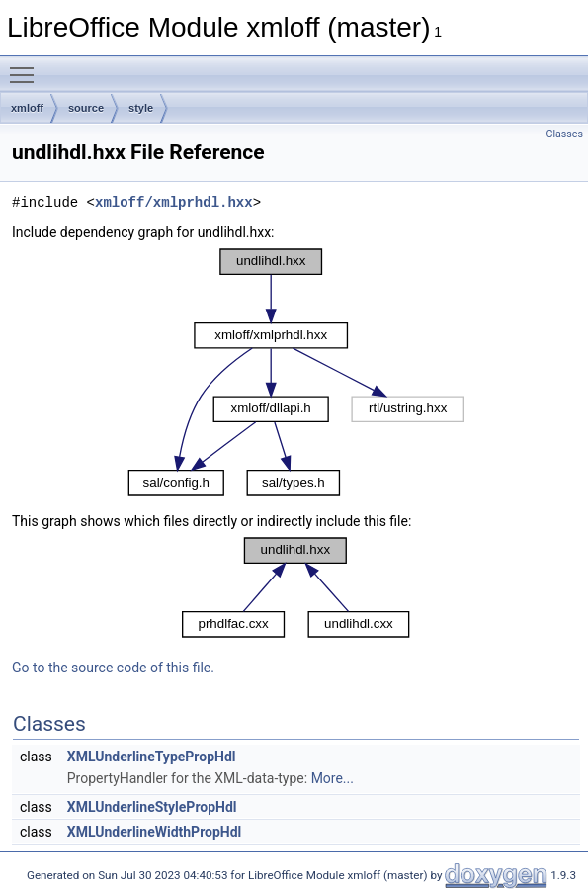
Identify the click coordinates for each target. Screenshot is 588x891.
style (141, 108)
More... (333, 778)
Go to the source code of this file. (113, 668)
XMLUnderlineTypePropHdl (152, 757)
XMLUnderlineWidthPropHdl (155, 832)
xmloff (27, 108)
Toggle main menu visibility (27, 66)
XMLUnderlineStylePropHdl (152, 807)
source (86, 108)
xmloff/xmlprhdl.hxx (174, 202)
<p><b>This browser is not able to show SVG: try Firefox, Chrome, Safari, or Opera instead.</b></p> (296, 373)
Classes (565, 134)
